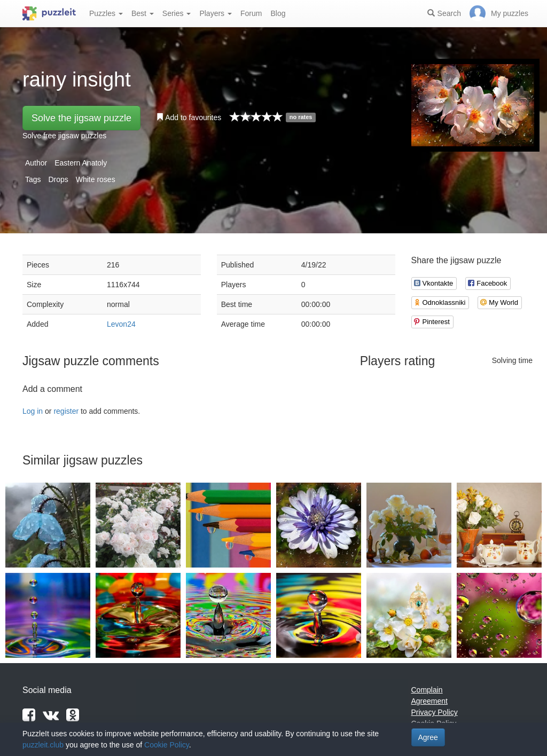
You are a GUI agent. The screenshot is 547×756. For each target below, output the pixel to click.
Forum (251, 13)
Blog (278, 13)
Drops (58, 179)
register (66, 411)
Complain (427, 690)
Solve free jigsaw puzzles (64, 136)
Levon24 (121, 324)
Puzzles (106, 13)
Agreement (429, 701)
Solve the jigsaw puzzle (81, 118)
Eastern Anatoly (81, 163)
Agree (428, 737)
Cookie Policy (167, 745)
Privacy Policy (435, 712)
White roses (96, 179)
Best (143, 13)
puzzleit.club (43, 745)
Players (216, 13)
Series (177, 13)
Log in (33, 411)
